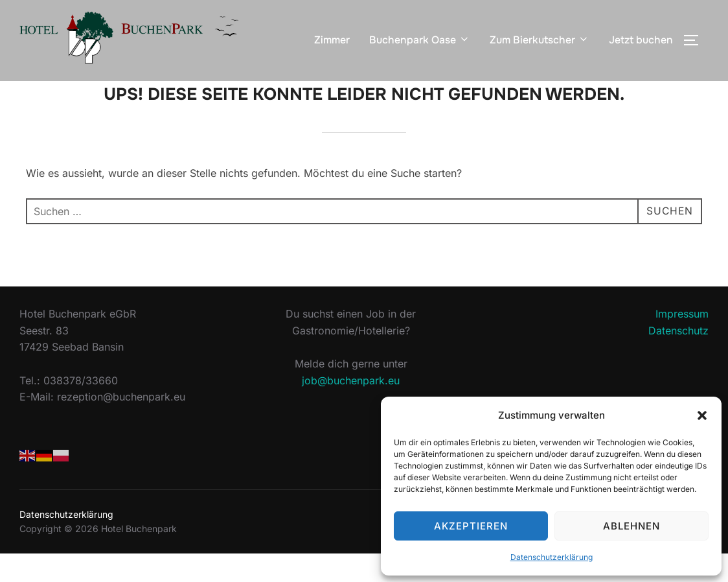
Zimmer (332, 40)
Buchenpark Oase (420, 40)
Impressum (682, 343)
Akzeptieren (471, 526)
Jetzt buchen (641, 40)
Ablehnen (631, 526)
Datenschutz (678, 360)
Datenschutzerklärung (552, 557)
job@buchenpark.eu (351, 409)
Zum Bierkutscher (540, 40)
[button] (702, 415)
